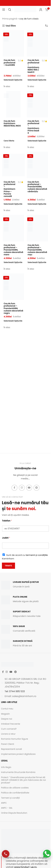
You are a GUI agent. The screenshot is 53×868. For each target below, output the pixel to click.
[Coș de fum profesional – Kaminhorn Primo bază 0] (37, 104)
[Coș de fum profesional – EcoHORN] (13, 43)
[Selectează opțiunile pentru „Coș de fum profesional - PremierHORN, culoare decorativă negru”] (13, 321)
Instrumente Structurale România (18, 772)
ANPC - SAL (7, 808)
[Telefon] (25, 529)
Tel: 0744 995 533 (15, 691)
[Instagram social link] (22, 488)
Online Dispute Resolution (14, 813)
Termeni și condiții (11, 798)
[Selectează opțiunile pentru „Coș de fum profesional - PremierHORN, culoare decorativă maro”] (13, 263)
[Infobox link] (25, 585)
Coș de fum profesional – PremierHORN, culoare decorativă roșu (37, 250)
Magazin (6, 714)
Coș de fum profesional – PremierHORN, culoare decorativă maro (13, 250)
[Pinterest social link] (37, 488)
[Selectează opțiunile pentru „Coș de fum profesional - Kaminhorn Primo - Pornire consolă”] (13, 204)
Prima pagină (10, 19)
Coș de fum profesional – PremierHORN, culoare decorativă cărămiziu (37, 187)
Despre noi (7, 719)
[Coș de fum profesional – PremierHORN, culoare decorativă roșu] (37, 228)
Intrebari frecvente (11, 724)
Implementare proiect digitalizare (18, 754)
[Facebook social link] (14, 488)
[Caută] (10, 10)
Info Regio (6, 767)
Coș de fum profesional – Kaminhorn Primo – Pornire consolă (9, 189)
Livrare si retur (8, 734)
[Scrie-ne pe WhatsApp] (47, 854)
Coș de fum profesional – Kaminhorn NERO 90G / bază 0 (33, 66)
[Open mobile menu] (4, 10)
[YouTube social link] (29, 488)
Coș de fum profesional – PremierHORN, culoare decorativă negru (13, 308)
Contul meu (7, 709)
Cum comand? (9, 729)
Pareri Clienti (8, 744)
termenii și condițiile (37, 555)
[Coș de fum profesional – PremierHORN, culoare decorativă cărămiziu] (37, 165)
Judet (6, 538)
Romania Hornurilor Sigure (15, 739)
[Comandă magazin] (46, 26)
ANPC (4, 803)
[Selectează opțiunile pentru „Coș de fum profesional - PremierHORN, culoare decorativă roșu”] (37, 263)
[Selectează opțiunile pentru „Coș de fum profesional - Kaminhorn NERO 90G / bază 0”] (37, 80)
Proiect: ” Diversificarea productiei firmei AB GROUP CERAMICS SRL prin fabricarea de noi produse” (24, 780)
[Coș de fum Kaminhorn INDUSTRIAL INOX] (13, 104)
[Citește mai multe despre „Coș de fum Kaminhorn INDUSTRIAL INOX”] (9, 141)
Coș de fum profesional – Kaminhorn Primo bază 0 (33, 127)
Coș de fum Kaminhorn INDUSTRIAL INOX (12, 123)
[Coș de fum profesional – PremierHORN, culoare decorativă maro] (13, 228)
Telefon (7, 521)
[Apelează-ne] (6, 854)
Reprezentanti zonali (12, 749)
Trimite (8, 566)
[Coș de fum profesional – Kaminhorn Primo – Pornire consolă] (13, 165)
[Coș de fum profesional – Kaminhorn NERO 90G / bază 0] (37, 43)
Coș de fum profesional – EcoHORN (9, 63)
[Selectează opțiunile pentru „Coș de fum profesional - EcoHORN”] (13, 80)
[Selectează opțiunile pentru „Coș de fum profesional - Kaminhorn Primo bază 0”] (37, 141)
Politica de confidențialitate (15, 793)
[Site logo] (25, 9)
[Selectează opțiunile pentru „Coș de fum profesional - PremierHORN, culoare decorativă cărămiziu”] (37, 204)
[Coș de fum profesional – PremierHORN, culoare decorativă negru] (13, 287)
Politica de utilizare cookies (15, 788)
